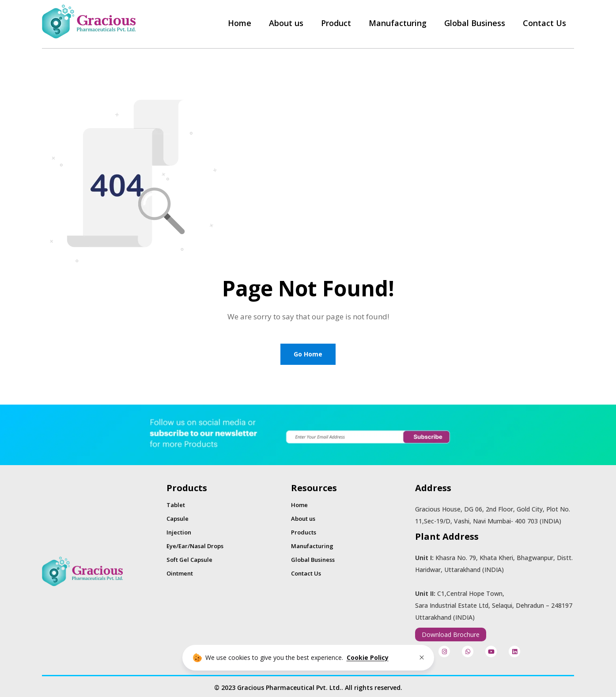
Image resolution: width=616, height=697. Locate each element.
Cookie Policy (368, 657)
